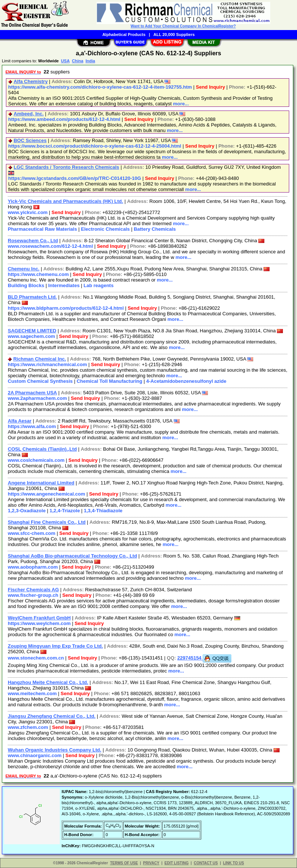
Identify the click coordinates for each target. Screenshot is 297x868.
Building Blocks (26, 285)
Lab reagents (99, 285)
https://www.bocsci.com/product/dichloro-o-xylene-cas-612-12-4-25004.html (95, 146)
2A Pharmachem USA (32, 393)
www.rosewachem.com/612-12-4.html (50, 246)
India (90, 61)
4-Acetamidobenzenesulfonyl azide (186, 381)
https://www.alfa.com (32, 426)
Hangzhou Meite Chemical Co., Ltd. (48, 682)
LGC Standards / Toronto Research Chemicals (66, 167)
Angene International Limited (41, 483)
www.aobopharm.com (33, 567)
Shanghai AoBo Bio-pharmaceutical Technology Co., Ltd (72, 556)
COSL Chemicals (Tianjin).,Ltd (42, 449)
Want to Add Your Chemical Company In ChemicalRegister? (183, 26)
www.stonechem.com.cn (36, 658)
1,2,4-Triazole (65, 511)
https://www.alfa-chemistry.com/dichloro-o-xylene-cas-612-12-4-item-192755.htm (100, 87)
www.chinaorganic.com (35, 755)
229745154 (205, 658)
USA (65, 61)
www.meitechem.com (32, 693)
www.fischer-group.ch (33, 595)
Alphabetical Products (124, 34)
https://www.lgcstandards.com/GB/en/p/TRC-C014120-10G (75, 178)
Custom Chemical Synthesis (40, 381)
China (78, 61)
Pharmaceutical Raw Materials (42, 229)
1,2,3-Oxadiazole (27, 511)
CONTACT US (206, 863)
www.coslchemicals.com (36, 460)
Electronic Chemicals (105, 229)
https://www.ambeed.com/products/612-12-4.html (64, 119)
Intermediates (64, 285)
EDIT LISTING (177, 863)
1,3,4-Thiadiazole (103, 511)
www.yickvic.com (28, 212)
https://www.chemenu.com (38, 274)
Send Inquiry (210, 87)
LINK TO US (234, 863)
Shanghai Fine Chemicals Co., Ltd (47, 522)
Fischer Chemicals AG (33, 590)
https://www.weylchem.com (39, 623)
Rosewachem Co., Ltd (33, 241)
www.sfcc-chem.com (32, 533)
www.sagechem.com (31, 336)
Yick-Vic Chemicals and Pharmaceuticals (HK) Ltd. (66, 201)
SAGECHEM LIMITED (32, 331)
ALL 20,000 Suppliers (174, 34)
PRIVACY (151, 863)
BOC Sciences (30, 140)
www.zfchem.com (28, 727)
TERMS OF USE (124, 863)
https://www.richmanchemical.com (47, 364)
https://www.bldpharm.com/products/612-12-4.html (66, 308)
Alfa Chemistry (31, 81)
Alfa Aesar (20, 421)
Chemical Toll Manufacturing (109, 381)
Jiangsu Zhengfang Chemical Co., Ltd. (52, 716)
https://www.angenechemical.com (46, 494)
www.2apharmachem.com (37, 398)
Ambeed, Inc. (29, 114)
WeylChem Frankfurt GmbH (39, 618)
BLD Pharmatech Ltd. (32, 297)
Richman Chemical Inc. (40, 359)
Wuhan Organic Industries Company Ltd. (55, 750)
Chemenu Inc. (24, 269)
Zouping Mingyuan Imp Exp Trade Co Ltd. (55, 646)
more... (181, 104)
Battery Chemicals (155, 229)
